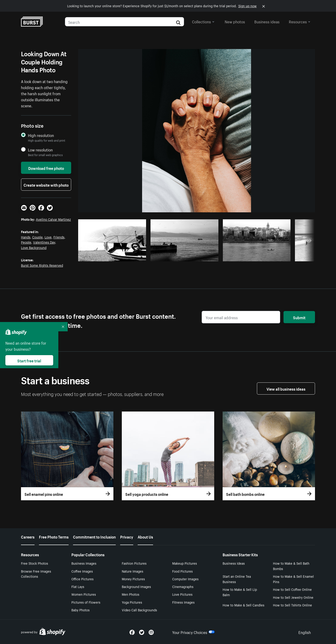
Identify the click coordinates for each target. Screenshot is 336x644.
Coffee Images (82, 571)
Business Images (84, 563)
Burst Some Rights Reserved (42, 265)
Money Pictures (133, 579)
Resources (300, 21)
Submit (299, 317)
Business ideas (267, 21)
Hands (26, 237)
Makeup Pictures (185, 563)
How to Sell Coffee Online (292, 589)
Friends (59, 237)
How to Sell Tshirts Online (292, 605)
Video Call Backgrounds (139, 610)
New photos (235, 21)
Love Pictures (182, 594)
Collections (203, 21)
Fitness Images (183, 602)
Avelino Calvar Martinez (53, 219)
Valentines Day (44, 242)
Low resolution (40, 150)
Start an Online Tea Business (237, 579)
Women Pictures (84, 594)
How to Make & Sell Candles (243, 605)
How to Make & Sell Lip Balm (240, 592)
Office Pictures (82, 579)
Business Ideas (234, 563)
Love (48, 237)
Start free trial (29, 360)
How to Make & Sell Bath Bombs (291, 566)
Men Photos (131, 594)
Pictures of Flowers (86, 602)
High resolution (41, 135)
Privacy (127, 536)
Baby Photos (80, 610)
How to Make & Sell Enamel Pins (293, 579)
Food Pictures (182, 571)
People (26, 242)
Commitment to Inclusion (94, 536)
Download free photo (46, 168)
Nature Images (133, 571)
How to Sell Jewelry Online (293, 597)
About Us (145, 536)
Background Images (136, 586)
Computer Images (185, 579)
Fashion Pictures (134, 563)
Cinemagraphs (183, 586)
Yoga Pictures (132, 602)
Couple (37, 237)
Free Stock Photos (35, 563)
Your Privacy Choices (193, 632)
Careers (28, 536)
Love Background (34, 247)
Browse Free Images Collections (36, 574)
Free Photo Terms (54, 536)
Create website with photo (46, 185)
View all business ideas (286, 388)
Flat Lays (78, 586)
